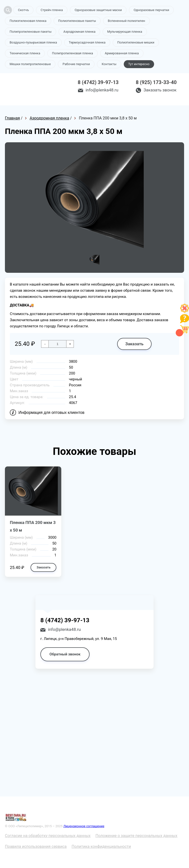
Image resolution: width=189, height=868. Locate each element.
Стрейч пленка (52, 10)
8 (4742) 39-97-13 (98, 82)
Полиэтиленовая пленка (28, 21)
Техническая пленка (25, 53)
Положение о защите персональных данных (136, 836)
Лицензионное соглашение (84, 826)
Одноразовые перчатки (151, 10)
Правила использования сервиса (36, 846)
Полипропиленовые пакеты (31, 32)
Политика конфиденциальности (101, 846)
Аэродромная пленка (79, 32)
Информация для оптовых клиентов (51, 412)
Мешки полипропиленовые (30, 64)
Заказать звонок (160, 90)
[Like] (185, 311)
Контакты (109, 64)
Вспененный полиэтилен (126, 21)
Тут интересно (139, 64)
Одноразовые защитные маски (98, 10)
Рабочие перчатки (76, 64)
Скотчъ (23, 10)
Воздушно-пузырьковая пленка (33, 42)
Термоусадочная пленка (87, 42)
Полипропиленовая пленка (72, 53)
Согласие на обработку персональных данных (48, 836)
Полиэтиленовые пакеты (77, 21)
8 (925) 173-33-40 (156, 82)
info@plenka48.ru (102, 90)
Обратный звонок (65, 654)
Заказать (134, 344)
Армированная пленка (122, 53)
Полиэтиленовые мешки (136, 42)
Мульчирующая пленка (125, 32)
